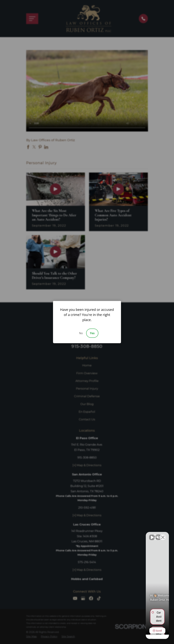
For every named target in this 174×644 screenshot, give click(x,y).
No (81, 333)
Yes (92, 333)
